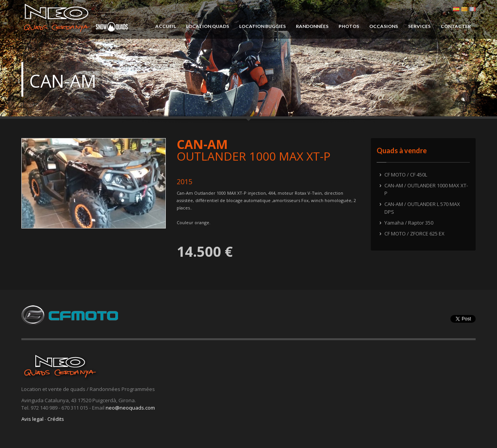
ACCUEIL (166, 26)
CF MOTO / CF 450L (406, 175)
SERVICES (419, 26)
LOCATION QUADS (208, 26)
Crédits (56, 419)
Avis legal (32, 419)
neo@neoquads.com (130, 408)
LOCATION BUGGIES (262, 26)
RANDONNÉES (312, 26)
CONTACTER (456, 26)
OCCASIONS (384, 26)
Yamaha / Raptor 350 (409, 223)
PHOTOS (349, 26)
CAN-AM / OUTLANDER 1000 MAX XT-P (426, 189)
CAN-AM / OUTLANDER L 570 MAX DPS (422, 208)
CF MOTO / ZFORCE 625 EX (414, 234)
